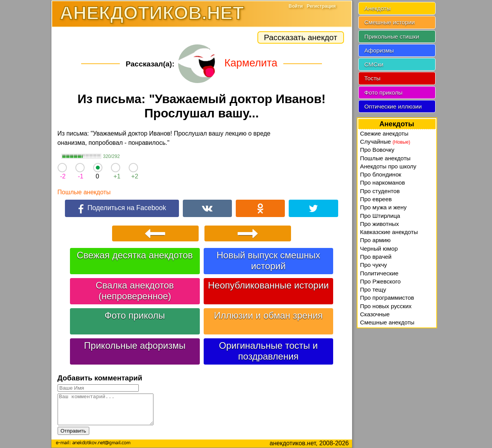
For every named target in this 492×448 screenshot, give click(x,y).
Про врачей (376, 257)
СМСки (374, 64)
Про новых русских (386, 306)
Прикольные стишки (392, 36)
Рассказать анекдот (301, 37)
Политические (379, 273)
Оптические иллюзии (393, 106)
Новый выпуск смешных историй (268, 260)
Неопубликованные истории (268, 285)
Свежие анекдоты (384, 133)
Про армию (375, 240)
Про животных (380, 224)
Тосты (373, 78)
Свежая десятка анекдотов (134, 255)
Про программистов (387, 298)
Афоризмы (379, 50)
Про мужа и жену (384, 207)
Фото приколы (134, 315)
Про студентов (380, 191)
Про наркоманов (383, 182)
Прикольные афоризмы (135, 345)
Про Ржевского (380, 281)
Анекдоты (378, 8)
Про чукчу (374, 265)
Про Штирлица (380, 216)
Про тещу (373, 289)
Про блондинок (381, 174)
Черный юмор (379, 249)
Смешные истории (390, 22)
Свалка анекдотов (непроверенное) (135, 291)
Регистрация (321, 6)
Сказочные (375, 314)
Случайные (385, 142)
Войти (296, 6)
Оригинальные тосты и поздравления (269, 351)
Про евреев (376, 199)
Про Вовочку (377, 150)
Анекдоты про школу (388, 166)
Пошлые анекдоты (84, 192)
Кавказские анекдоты (389, 232)
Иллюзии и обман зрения (269, 315)
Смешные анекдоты (387, 322)
